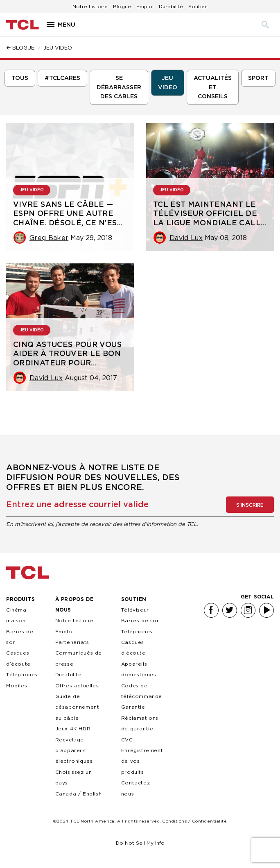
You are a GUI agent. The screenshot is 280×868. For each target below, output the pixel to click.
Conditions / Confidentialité (194, 821)
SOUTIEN (134, 599)
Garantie (133, 707)
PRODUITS (21, 599)
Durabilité (171, 6)
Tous (20, 78)
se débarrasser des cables (119, 87)
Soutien (198, 6)
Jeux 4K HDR (73, 729)
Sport (258, 78)
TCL (28, 573)
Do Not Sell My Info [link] (140, 843)
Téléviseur (135, 610)
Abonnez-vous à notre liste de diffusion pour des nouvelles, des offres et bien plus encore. (93, 478)
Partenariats (72, 642)
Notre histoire (90, 6)
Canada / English (79, 794)
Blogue (122, 6)
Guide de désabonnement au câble (77, 707)
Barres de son (141, 620)
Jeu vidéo (32, 190)
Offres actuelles (77, 686)
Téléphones (137, 631)
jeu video (168, 83)
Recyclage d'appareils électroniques (74, 750)
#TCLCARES (62, 78)
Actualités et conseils (213, 87)
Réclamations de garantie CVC (140, 729)
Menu (67, 25)
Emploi (145, 6)
